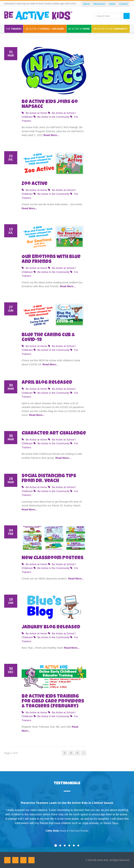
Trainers (14, 29)
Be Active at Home (34, 113)
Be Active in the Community (51, 117)
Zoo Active (35, 184)
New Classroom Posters (53, 558)
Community (111, 29)
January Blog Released (51, 627)
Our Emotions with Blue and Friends (51, 259)
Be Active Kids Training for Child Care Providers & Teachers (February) (53, 701)
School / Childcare (45, 29)
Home (79, 29)
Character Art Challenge (54, 433)
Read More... (51, 135)
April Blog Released (47, 383)
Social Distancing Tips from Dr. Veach (49, 479)
